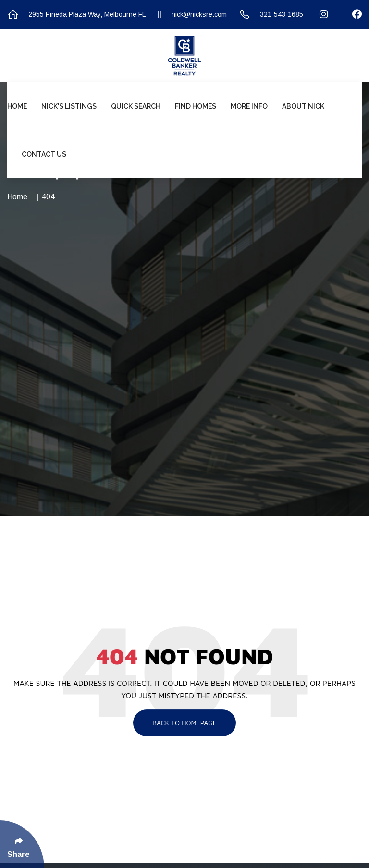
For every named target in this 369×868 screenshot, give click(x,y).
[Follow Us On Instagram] (318, 15)
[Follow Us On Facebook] (351, 15)
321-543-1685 (271, 15)
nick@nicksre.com (192, 15)
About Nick (303, 106)
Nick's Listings (69, 106)
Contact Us (44, 154)
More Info (249, 106)
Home (17, 106)
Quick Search (136, 106)
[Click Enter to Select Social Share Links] (22, 844)
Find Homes (196, 106)
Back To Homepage (184, 723)
